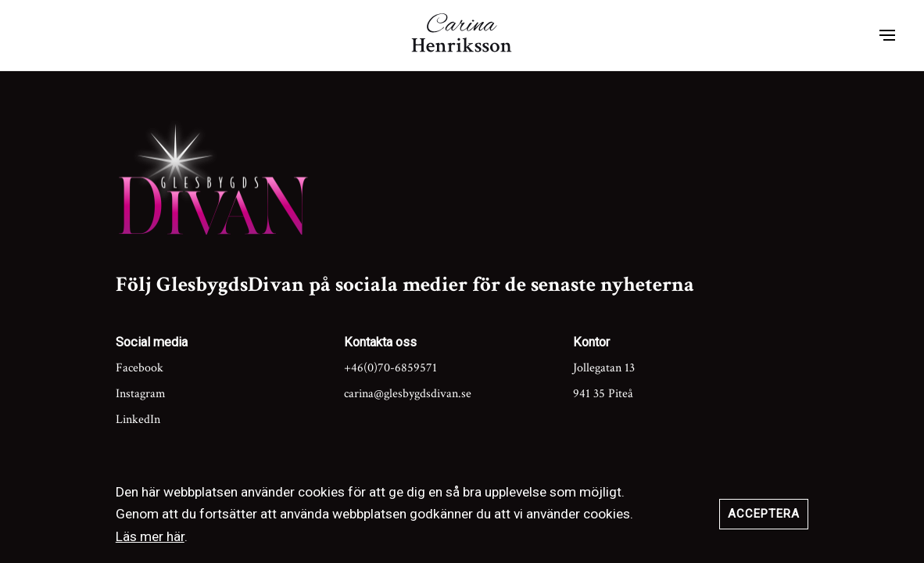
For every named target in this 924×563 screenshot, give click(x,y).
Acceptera (764, 514)
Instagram (141, 394)
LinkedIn (138, 420)
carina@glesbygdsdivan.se (408, 394)
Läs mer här (150, 536)
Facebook (140, 368)
